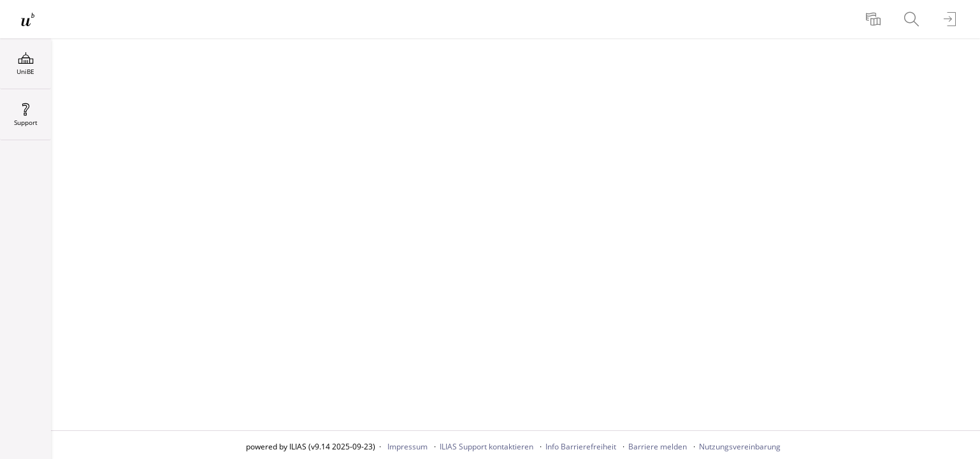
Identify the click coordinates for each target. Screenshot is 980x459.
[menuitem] (875, 19)
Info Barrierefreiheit (581, 447)
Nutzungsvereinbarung (740, 447)
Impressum (407, 447)
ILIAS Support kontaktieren (486, 447)
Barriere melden (658, 447)
